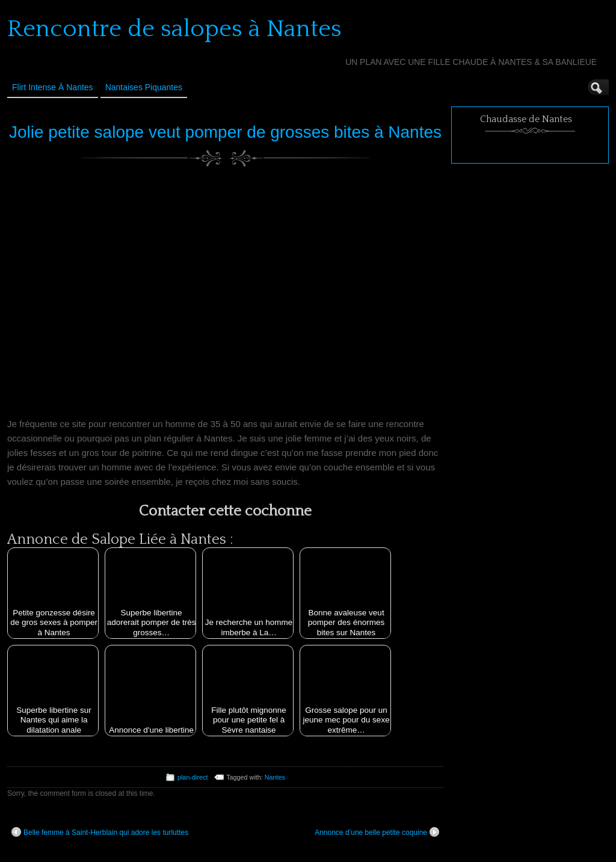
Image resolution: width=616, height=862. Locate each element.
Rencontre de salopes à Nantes (174, 29)
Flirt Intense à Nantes (53, 87)
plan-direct (192, 777)
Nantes (275, 777)
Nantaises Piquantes (144, 87)
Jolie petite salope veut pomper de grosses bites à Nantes (225, 132)
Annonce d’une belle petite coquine (377, 832)
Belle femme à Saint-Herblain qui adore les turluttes (100, 832)
